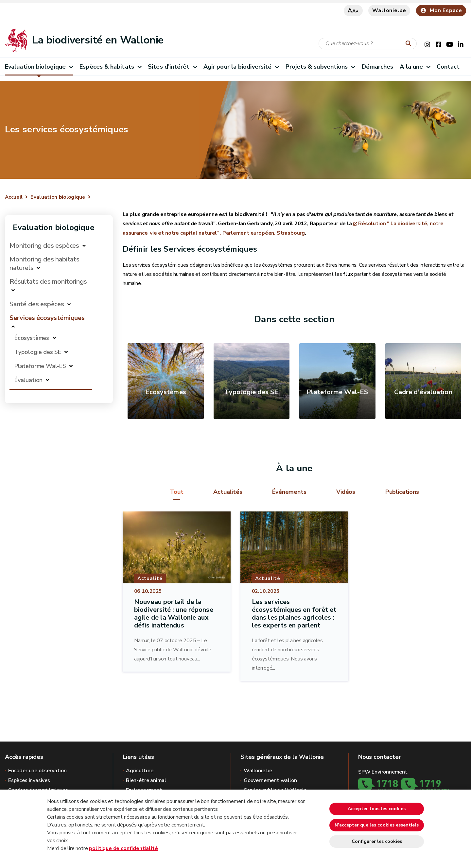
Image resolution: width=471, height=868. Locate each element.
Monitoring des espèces (44, 246)
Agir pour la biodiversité (241, 67)
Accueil (14, 197)
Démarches (378, 67)
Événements (289, 492)
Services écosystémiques (47, 318)
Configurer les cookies (377, 841)
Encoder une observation (37, 771)
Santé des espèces (37, 304)
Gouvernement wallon (270, 780)
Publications (402, 492)
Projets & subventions (320, 67)
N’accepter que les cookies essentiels (377, 825)
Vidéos (346, 492)
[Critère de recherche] (368, 44)
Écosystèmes (33, 338)
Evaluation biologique (39, 67)
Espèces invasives (29, 780)
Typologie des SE (38, 352)
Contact (448, 67)
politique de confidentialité (123, 848)
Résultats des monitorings (48, 282)
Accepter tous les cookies (377, 809)
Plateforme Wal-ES (40, 366)
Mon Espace (441, 10)
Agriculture (140, 771)
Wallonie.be (389, 10)
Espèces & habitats (110, 67)
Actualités (228, 492)
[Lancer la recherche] (410, 44)
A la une (415, 67)
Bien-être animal (146, 780)
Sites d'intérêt (172, 67)
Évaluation (28, 380)
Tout (176, 492)
